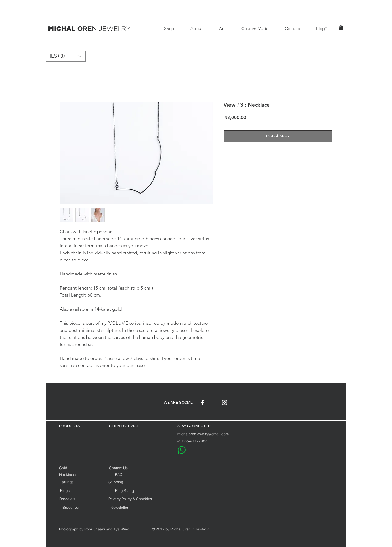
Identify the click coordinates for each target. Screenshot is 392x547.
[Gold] (69, 468)
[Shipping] (116, 482)
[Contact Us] (118, 468)
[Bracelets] (67, 499)
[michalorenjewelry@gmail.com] (203, 434)
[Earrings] (67, 482)
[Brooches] (70, 507)
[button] (341, 28)
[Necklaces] (68, 475)
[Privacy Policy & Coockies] (130, 499)
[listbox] (66, 56)
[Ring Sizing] (124, 491)
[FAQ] (119, 475)
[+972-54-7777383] (192, 441)
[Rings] (65, 491)
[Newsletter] (119, 507)
